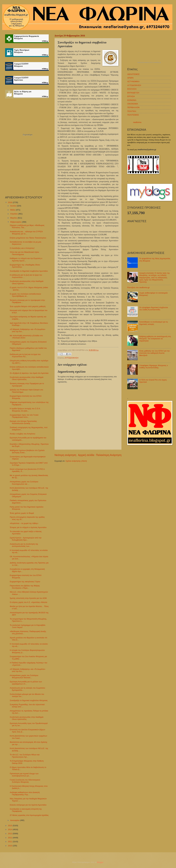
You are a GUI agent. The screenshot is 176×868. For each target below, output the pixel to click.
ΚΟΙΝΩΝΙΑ (132, 100)
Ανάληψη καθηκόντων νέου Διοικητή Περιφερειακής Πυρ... (25, 793)
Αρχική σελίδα (86, 455)
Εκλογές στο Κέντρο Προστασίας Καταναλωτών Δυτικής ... (23, 422)
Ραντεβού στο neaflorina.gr (138, 287)
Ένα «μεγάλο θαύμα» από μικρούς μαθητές (28, 306)
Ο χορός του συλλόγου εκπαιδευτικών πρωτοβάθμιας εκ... (25, 295)
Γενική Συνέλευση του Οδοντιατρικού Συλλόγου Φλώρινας (25, 781)
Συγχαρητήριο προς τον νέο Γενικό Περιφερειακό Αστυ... (24, 416)
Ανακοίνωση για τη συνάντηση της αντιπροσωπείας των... (24, 545)
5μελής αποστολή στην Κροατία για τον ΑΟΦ (28, 598)
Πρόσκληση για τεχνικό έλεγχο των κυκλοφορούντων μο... (24, 775)
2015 (10, 826)
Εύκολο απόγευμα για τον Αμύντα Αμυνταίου (28, 805)
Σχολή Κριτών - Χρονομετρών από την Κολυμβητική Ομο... (26, 539)
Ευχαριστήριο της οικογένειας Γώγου (25, 582)
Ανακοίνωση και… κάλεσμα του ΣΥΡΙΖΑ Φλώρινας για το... (26, 233)
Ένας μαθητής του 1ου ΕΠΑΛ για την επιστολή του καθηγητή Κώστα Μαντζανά (154, 353)
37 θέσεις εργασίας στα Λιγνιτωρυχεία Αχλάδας (29, 815)
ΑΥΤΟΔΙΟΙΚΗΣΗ (72, 358)
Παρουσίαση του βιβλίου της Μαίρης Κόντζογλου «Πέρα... (25, 587)
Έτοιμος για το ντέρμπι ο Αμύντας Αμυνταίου (28, 527)
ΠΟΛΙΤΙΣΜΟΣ (133, 115)
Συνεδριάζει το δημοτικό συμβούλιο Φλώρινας (29, 700)
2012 (10, 838)
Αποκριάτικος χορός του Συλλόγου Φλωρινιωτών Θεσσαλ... (24, 676)
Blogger (100, 862)
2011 (10, 842)
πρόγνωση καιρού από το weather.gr (149, 62)
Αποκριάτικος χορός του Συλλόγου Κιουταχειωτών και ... (24, 483)
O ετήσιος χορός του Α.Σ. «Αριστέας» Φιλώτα (28, 602)
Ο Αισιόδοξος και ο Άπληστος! (22, 248)
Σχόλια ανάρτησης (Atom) (76, 461)
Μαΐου (13, 210)
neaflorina (137, 122)
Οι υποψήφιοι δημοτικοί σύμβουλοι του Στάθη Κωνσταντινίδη (154, 309)
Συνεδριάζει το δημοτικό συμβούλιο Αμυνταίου (29, 271)
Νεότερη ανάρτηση (65, 455)
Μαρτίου (14, 218)
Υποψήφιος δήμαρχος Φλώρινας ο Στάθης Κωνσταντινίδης (153, 366)
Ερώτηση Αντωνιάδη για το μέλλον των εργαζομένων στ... (26, 683)
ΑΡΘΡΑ (130, 78)
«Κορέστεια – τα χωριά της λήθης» (24, 523)
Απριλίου (14, 214)
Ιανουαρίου (15, 820)
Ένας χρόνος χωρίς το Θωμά (22, 513)
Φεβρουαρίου (16, 222)
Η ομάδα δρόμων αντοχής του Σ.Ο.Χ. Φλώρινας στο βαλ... (25, 410)
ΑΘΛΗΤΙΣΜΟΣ (133, 74)
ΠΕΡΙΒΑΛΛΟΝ (133, 107)
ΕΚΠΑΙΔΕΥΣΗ (133, 93)
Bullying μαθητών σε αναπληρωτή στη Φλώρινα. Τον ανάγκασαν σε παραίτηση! (155, 339)
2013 (10, 834)
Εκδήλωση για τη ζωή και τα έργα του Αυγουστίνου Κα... (25, 355)
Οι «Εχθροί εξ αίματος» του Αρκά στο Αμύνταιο (29, 373)
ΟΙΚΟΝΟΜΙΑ (133, 104)
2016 (10, 202)
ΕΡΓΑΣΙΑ (131, 96)
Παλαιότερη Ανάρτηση (109, 455)
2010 (10, 846)
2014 (10, 829)
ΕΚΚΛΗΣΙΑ (132, 89)
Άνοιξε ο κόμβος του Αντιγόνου (22, 434)
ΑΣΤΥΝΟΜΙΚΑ (133, 81)
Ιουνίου (13, 206)
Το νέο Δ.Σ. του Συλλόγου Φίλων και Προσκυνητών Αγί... (25, 756)
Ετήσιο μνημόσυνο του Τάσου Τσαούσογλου (28, 238)
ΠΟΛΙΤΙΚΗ (132, 111)
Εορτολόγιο (28, 135)
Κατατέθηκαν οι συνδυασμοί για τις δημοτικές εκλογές (154, 323)
